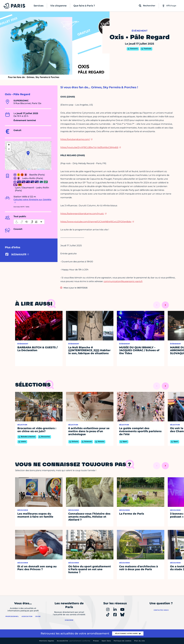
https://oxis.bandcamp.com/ (75, 139)
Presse (96, 641)
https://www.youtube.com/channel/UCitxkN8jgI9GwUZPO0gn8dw (96, 222)
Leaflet (28, 169)
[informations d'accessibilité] (29, 222)
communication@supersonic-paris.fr (123, 281)
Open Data (106, 641)
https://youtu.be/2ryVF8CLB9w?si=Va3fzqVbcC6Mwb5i (89, 147)
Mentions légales (47, 641)
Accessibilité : (74, 641)
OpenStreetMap (41, 169)
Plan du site (140, 641)
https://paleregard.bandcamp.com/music (82, 213)
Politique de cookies (123, 641)
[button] (28, 153)
